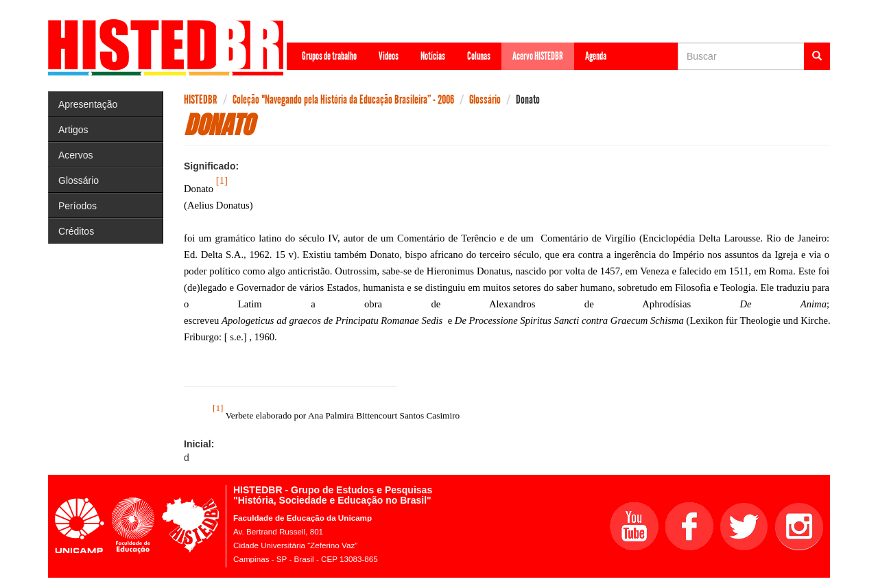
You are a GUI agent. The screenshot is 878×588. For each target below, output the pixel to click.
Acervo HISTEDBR (538, 56)
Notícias (433, 56)
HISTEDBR (201, 99)
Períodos (78, 206)
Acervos (76, 155)
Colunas (479, 56)
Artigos (73, 130)
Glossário (79, 180)
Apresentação (88, 104)
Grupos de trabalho (329, 56)
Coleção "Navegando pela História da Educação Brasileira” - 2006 (343, 99)
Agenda (596, 56)
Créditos (76, 231)
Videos (389, 56)
